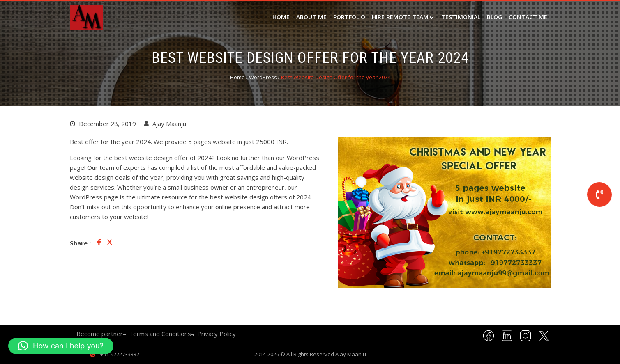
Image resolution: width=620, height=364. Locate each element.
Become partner (100, 334)
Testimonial (461, 17)
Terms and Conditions (160, 334)
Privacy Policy (217, 334)
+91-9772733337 (119, 354)
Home (281, 17)
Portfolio (349, 17)
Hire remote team (400, 17)
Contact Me (528, 17)
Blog (494, 17)
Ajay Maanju (351, 354)
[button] (61, 346)
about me (311, 17)
